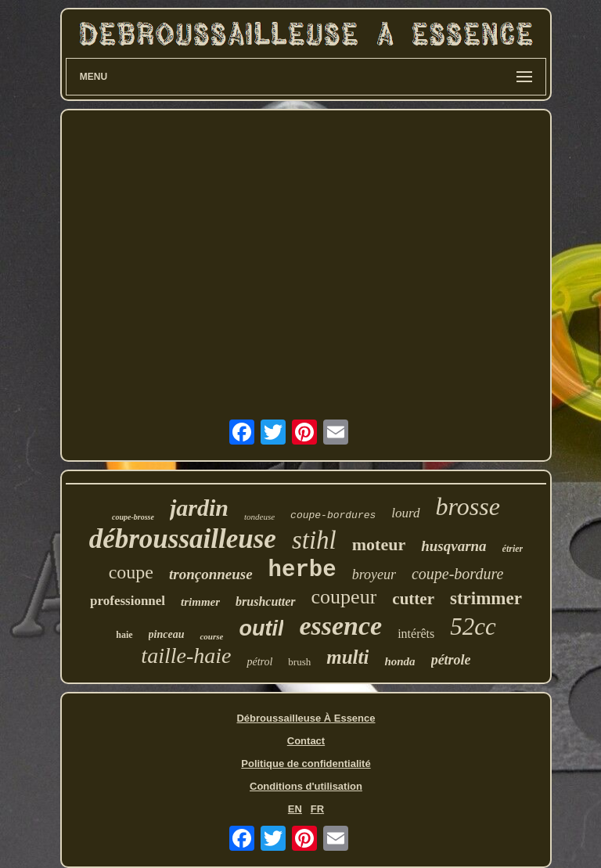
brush (299, 662)
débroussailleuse (183, 539)
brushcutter (265, 601)
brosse (468, 506)
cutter (413, 599)
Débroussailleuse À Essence (306, 718)
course (211, 636)
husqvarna (453, 546)
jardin (199, 508)
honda (399, 661)
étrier (513, 549)
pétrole (451, 660)
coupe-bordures (333, 515)
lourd (405, 513)
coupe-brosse (133, 517)
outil (261, 628)
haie (124, 635)
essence (340, 626)
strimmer (486, 598)
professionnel (128, 601)
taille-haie (186, 656)
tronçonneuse (211, 574)
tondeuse (259, 517)
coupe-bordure (457, 574)
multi (347, 657)
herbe (302, 570)
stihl (314, 540)
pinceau (167, 634)
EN (295, 809)
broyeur (374, 574)
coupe (131, 572)
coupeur (344, 597)
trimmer (200, 602)
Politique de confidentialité (306, 764)
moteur (379, 544)
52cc (473, 627)
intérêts (416, 634)
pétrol (259, 662)
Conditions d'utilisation (306, 786)
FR (317, 809)
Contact (306, 741)
